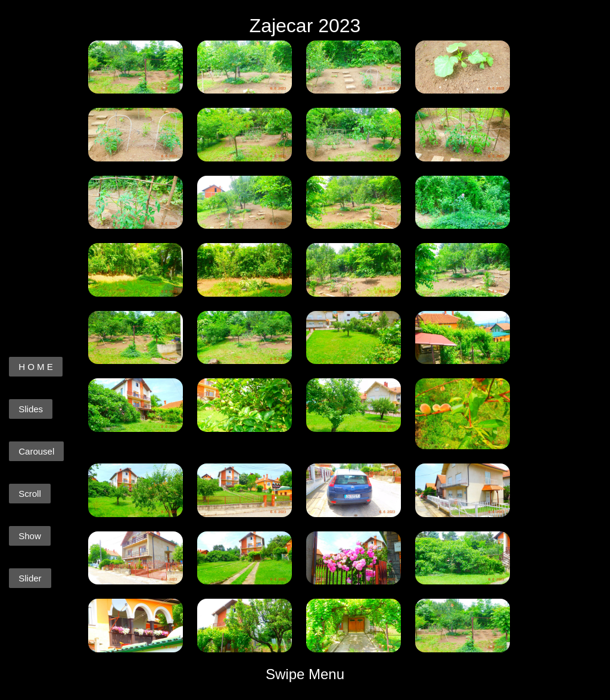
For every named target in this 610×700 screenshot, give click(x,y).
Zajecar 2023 (305, 26)
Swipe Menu (305, 674)
